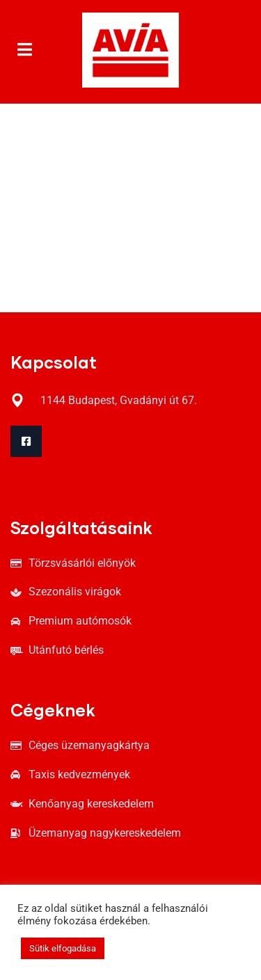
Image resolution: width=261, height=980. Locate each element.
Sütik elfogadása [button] (63, 948)
